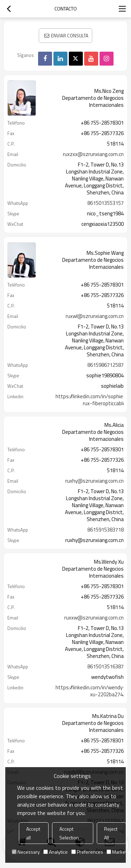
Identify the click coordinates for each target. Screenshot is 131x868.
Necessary (26, 852)
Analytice (56, 852)
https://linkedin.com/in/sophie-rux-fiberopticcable (90, 400)
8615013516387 (105, 667)
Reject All (111, 833)
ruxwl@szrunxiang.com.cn (95, 316)
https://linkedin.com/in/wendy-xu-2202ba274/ (90, 691)
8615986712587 (105, 365)
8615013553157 (105, 203)
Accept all (33, 833)
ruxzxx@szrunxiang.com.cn (93, 154)
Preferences (87, 852)
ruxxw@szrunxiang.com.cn (94, 618)
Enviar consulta (70, 36)
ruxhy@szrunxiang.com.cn (94, 481)
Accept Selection (69, 833)
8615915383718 (105, 530)
